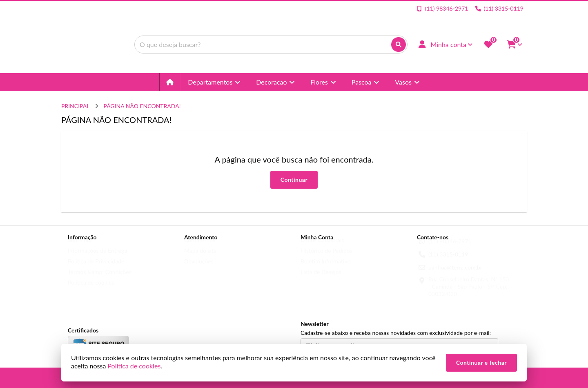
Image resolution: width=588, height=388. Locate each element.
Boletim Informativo (325, 269)
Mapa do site (200, 258)
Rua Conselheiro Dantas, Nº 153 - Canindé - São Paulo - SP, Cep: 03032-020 (469, 294)
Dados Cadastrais (322, 248)
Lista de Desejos (321, 280)
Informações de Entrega (97, 258)
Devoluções (199, 269)
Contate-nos (200, 248)
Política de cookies (91, 290)
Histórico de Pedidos (326, 258)
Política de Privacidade (96, 269)
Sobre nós (80, 248)
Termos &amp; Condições (100, 280)
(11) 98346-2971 (450, 249)
